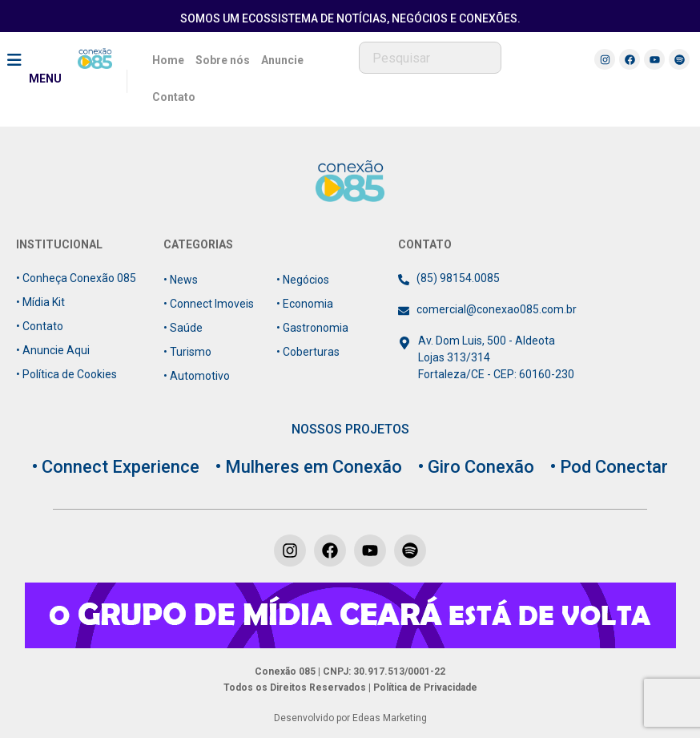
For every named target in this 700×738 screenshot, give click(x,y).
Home (168, 60)
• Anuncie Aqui (53, 350)
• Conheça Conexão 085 (76, 278)
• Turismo (187, 352)
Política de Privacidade (424, 688)
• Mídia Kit (40, 302)
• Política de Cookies (66, 374)
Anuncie (282, 60)
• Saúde (183, 328)
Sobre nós (223, 60)
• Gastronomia (312, 328)
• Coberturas (308, 352)
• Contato (40, 326)
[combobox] (430, 58)
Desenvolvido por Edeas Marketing (350, 718)
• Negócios (303, 280)
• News (181, 280)
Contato (174, 97)
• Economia (305, 304)
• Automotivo (197, 376)
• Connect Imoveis (209, 304)
